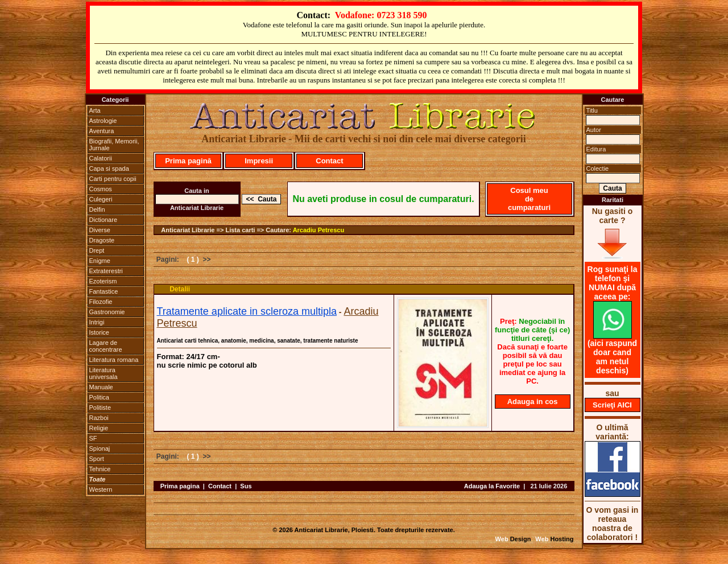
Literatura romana (114, 360)
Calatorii (101, 158)
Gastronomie (107, 312)
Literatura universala (104, 373)
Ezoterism (103, 281)
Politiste (100, 407)
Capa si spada (109, 168)
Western (101, 489)
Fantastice (104, 291)
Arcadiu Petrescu (318, 230)
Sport (97, 459)
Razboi (99, 418)
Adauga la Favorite (492, 486)
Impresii (259, 161)
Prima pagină (188, 161)
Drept (97, 250)
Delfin (97, 209)
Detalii (180, 289)
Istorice (99, 332)
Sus (246, 486)
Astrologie (103, 121)
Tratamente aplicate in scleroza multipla (247, 311)
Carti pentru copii (113, 179)
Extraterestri (106, 271)
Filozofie (101, 302)
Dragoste (102, 240)
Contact (329, 161)
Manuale (101, 387)
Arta (95, 110)
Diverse (100, 230)
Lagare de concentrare (106, 346)
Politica (99, 397)
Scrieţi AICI (612, 405)
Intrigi (97, 322)
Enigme (100, 261)
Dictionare (104, 220)
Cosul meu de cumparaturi (529, 199)
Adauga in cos (533, 402)
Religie (99, 428)
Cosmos (101, 189)
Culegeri (101, 199)
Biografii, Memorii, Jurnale (114, 145)
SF (93, 438)
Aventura (102, 131)
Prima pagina (180, 486)
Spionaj (100, 448)
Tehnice (100, 469)
